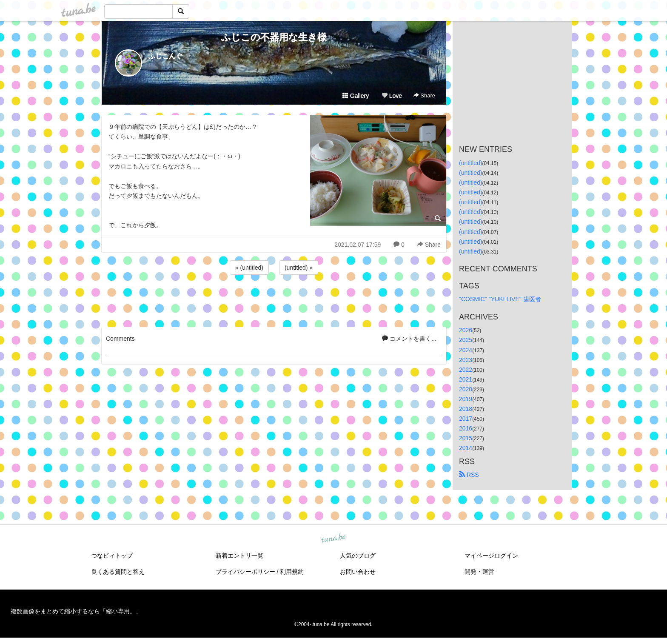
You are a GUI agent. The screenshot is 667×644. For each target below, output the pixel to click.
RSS (469, 475)
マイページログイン (491, 556)
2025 (466, 340)
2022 (466, 370)
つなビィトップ (112, 556)
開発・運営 (479, 572)
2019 (466, 399)
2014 (466, 448)
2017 (466, 419)
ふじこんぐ (165, 56)
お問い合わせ (358, 572)
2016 (466, 428)
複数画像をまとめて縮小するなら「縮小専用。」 (76, 611)
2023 (466, 360)
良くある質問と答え (118, 572)
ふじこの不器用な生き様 (274, 37)
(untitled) (470, 163)
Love (392, 96)
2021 (466, 379)
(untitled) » (299, 268)
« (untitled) (249, 268)
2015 (466, 438)
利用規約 (292, 572)
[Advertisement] (274, 299)
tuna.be (333, 538)
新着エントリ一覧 (239, 556)
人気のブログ (358, 556)
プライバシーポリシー (245, 572)
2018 (466, 409)
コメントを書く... (409, 339)
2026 (466, 330)
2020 (466, 389)
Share (424, 95)
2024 (466, 350)
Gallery (356, 96)
